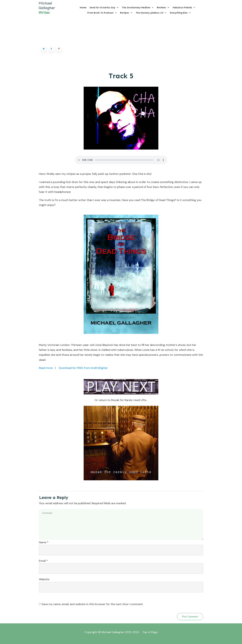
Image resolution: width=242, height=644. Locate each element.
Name (44, 542)
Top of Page (150, 632)
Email (43, 561)
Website (44, 579)
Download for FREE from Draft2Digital (83, 368)
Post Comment (190, 617)
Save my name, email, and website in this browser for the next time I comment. (92, 604)
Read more (46, 368)
